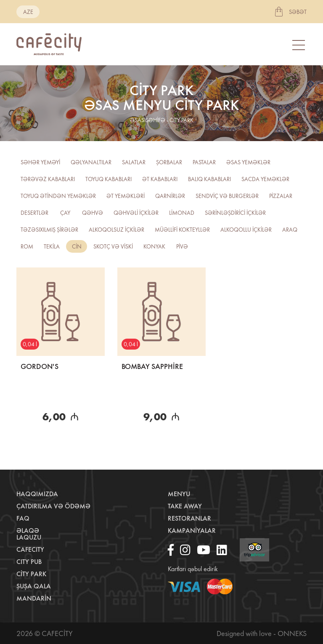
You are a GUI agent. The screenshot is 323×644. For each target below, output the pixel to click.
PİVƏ (182, 246)
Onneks (292, 633)
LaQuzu (29, 537)
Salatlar (134, 162)
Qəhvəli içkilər (136, 213)
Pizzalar (281, 196)
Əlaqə (28, 530)
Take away (185, 506)
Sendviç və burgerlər (227, 196)
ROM (27, 246)
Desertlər (34, 213)
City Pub (29, 562)
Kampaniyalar (192, 530)
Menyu (179, 494)
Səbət (298, 12)
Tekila (52, 246)
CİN (77, 246)
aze (28, 12)
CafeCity (30, 549)
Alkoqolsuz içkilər (116, 230)
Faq (23, 518)
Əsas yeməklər (248, 162)
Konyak (154, 246)
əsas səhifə (148, 120)
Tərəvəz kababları (48, 179)
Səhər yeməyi (40, 162)
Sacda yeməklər (265, 179)
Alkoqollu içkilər (246, 230)
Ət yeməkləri (126, 196)
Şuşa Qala (34, 586)
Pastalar (204, 162)
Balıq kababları (209, 179)
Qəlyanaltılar (91, 162)
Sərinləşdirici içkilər (235, 213)
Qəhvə (93, 213)
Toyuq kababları (109, 179)
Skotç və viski (113, 246)
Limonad (182, 213)
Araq (290, 230)
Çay (65, 213)
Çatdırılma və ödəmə (53, 506)
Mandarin (34, 598)
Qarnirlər (170, 196)
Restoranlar (189, 518)
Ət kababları (160, 179)
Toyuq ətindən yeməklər (58, 196)
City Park (31, 574)
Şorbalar (169, 162)
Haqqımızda (37, 494)
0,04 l (30, 344)
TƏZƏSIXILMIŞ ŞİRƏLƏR (49, 230)
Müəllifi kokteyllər (182, 230)
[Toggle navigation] (299, 44)
